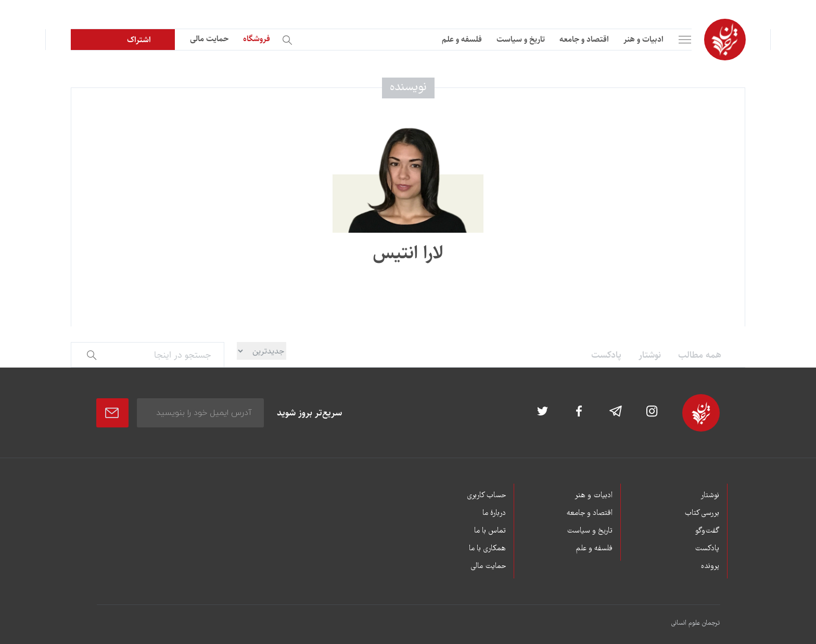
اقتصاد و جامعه (584, 39)
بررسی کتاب (702, 513)
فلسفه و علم (462, 39)
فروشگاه (257, 39)
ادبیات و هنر (643, 39)
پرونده (710, 566)
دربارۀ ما (494, 513)
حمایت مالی (209, 39)
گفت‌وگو (707, 531)
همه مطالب (700, 355)
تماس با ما (490, 531)
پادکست (606, 355)
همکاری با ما (487, 549)
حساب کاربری (486, 496)
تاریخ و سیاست (521, 39)
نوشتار (650, 355)
